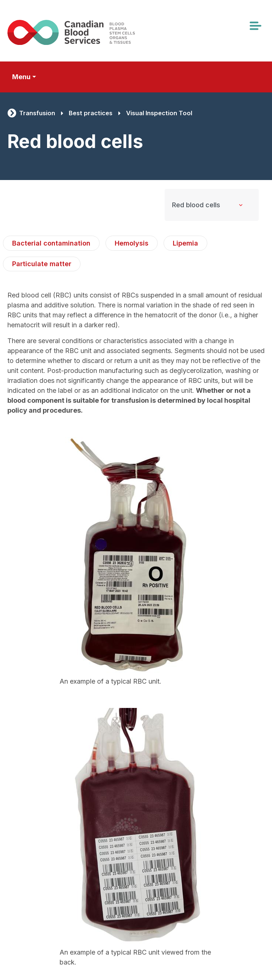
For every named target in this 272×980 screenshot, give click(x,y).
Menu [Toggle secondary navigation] (21, 77)
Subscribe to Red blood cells (11, 976)
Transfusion (37, 113)
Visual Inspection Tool (159, 113)
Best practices (91, 113)
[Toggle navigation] (255, 26)
